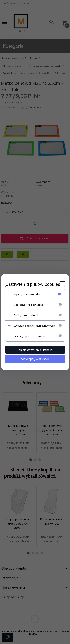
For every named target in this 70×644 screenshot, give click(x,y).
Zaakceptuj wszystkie (35, 359)
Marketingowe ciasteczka (28, 305)
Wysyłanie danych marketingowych (34, 326)
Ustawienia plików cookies (33, 284)
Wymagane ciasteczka (27, 294)
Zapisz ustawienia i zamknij (35, 350)
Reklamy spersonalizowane (30, 336)
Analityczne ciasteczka (27, 315)
